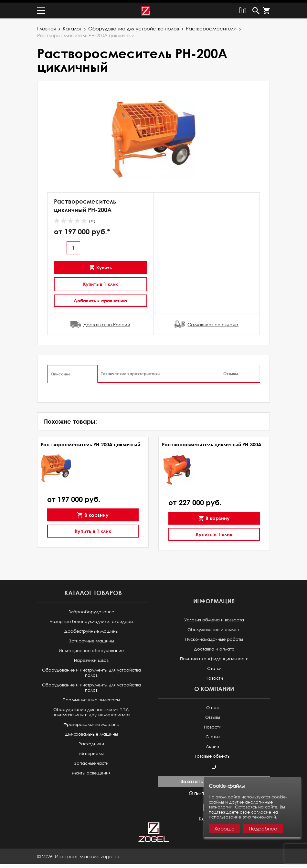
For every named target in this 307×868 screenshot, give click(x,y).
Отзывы (231, 371)
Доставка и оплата (214, 646)
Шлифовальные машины (91, 732)
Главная (47, 26)
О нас (213, 705)
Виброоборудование (91, 609)
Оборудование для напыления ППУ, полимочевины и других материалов (91, 710)
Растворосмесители (211, 26)
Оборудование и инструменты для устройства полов (91, 670)
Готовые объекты (213, 754)
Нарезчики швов (91, 658)
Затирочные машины (91, 638)
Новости (214, 676)
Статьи (214, 666)
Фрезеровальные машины (91, 722)
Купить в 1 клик (101, 281)
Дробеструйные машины (91, 629)
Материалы (91, 751)
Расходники (91, 741)
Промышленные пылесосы (91, 697)
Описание (61, 371)
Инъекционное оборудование (91, 648)
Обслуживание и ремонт (214, 627)
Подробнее (263, 829)
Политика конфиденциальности (214, 656)
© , (78, 854)
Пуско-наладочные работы (214, 637)
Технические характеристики (130, 371)
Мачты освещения (91, 770)
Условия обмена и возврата (214, 617)
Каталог (72, 26)
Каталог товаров (93, 590)
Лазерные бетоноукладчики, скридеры (91, 619)
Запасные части (91, 761)
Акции (212, 744)
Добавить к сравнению (100, 298)
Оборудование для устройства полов (134, 26)
